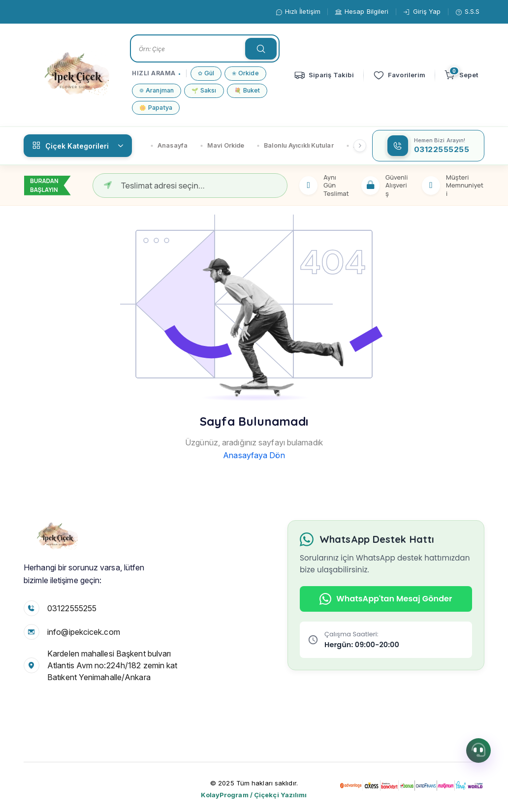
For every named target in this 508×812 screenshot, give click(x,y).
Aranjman (157, 91)
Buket (247, 91)
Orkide (245, 74)
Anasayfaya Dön (254, 455)
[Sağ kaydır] (360, 146)
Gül (206, 74)
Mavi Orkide (222, 145)
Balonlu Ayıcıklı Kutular (295, 145)
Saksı (204, 91)
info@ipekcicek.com (84, 632)
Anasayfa (169, 145)
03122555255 (72, 608)
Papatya (156, 108)
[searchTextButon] (261, 49)
